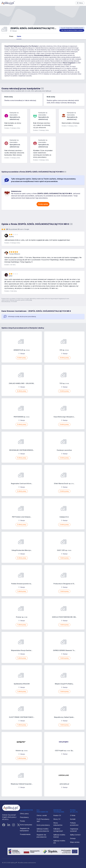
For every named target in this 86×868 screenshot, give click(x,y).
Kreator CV (57, 815)
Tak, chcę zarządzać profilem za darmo (72, 30)
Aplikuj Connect (75, 835)
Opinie (19, 36)
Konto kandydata (26, 825)
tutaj (31, 300)
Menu (80, 3)
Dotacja (73, 838)
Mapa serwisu (75, 842)
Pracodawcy (24, 817)
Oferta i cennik (42, 815)
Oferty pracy (24, 814)
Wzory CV (57, 819)
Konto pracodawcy (43, 825)
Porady (22, 821)
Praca (11, 36)
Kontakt (73, 819)
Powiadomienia (25, 834)
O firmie (73, 815)
